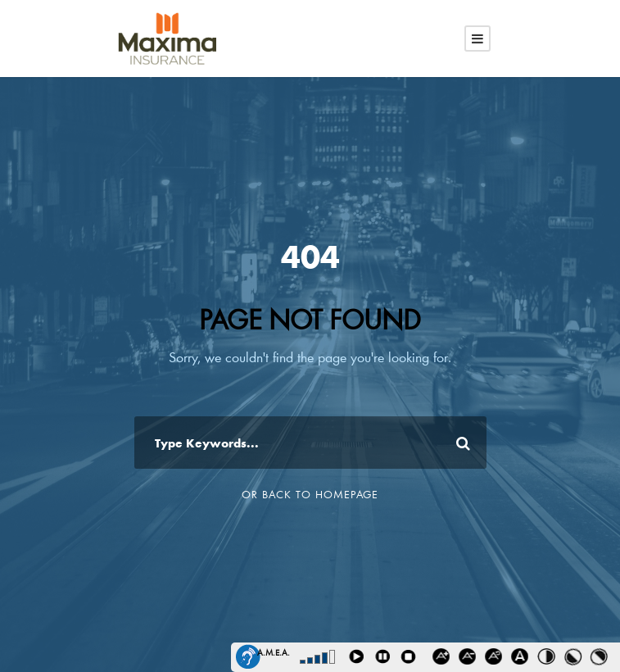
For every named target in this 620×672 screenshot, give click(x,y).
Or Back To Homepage (310, 494)
